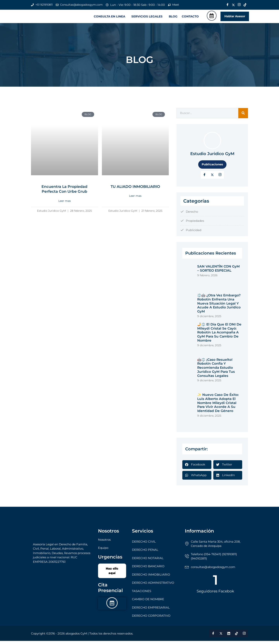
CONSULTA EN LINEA (109, 18)
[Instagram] (239, 5)
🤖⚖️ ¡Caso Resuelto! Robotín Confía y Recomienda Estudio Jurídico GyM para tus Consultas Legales (216, 371)
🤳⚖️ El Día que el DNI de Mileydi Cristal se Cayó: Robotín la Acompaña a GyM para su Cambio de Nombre (219, 335)
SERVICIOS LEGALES (147, 18)
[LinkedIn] (220, 178)
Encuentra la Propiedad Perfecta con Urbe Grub (64, 192)
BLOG (173, 18)
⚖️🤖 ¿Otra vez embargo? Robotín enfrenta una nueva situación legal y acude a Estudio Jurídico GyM (219, 307)
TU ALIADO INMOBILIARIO (135, 189)
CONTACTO (190, 18)
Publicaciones (212, 168)
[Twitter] (233, 5)
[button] (110, 18)
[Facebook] (227, 5)
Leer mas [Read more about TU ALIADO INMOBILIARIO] (135, 199)
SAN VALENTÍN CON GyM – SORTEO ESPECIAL (218, 272)
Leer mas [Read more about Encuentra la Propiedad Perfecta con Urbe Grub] (65, 204)
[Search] (243, 116)
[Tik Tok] (245, 5)
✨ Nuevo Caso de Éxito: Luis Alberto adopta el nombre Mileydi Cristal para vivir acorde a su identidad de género (218, 406)
